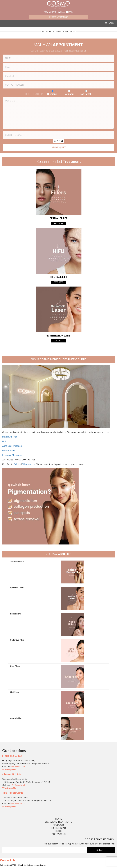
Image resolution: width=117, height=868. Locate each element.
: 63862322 (8, 865)
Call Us (17, 464)
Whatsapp (50, 12)
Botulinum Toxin (10, 437)
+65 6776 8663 (18, 785)
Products (59, 825)
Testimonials (59, 828)
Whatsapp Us (29, 464)
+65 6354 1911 (18, 803)
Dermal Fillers (9, 451)
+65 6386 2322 (18, 766)
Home (59, 819)
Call (62, 12)
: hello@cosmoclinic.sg (32, 865)
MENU (110, 23)
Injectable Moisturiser (12, 455)
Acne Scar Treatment (12, 446)
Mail (69, 12)
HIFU (5, 441)
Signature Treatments (59, 822)
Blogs (59, 831)
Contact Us (59, 834)
